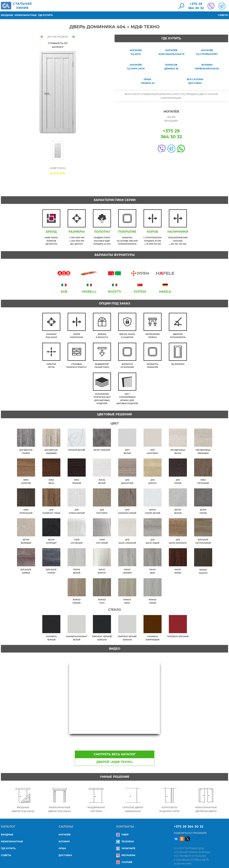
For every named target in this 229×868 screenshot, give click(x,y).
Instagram (126, 852)
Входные (7, 15)
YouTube (124, 859)
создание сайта (183, 861)
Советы (223, 15)
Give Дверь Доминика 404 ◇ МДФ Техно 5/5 (64, 173)
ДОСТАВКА (65, 852)
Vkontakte (126, 845)
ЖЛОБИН (64, 839)
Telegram (125, 839)
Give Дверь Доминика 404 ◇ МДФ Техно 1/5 (52, 173)
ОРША (62, 845)
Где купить (46, 15)
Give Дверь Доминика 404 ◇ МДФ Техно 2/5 (55, 173)
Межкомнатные (26, 15)
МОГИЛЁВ (65, 832)
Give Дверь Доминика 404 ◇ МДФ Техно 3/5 (58, 173)
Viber (122, 832)
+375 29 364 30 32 (189, 824)
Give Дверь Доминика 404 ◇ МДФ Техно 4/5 (61, 173)
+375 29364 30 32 (196, 6)
